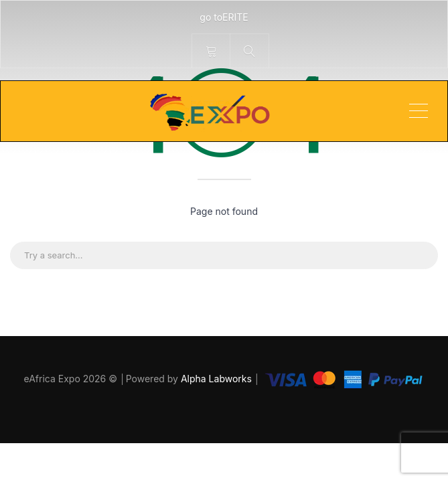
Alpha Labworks (218, 378)
